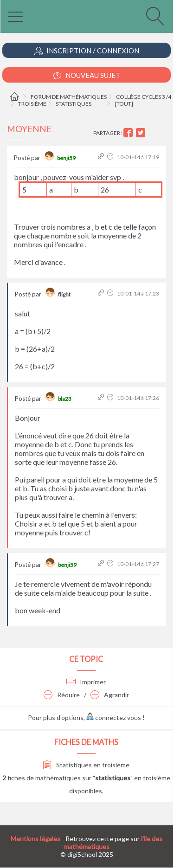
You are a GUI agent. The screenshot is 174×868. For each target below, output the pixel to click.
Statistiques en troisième (86, 765)
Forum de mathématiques (69, 97)
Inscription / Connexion (87, 51)
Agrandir (110, 695)
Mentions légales (35, 839)
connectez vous (114, 717)
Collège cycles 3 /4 (144, 97)
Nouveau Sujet (87, 75)
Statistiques (74, 104)
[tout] (124, 104)
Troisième (32, 104)
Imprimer (86, 682)
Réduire (62, 695)
